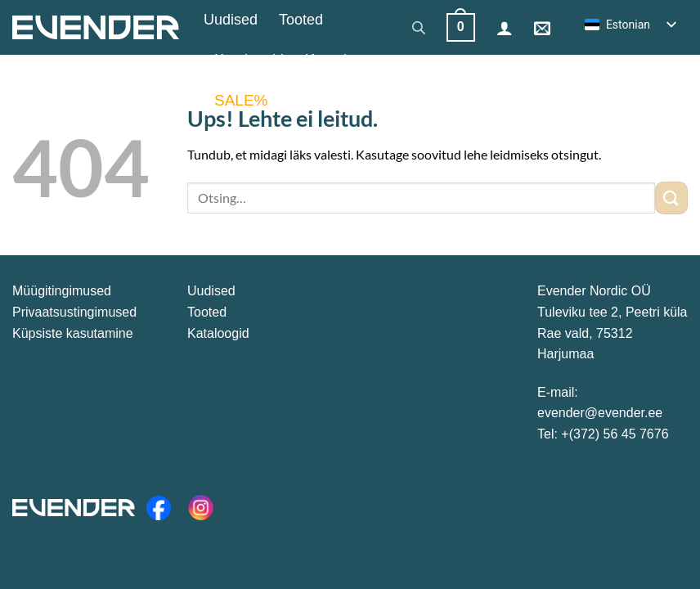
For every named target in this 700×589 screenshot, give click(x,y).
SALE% (241, 100)
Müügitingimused (62, 291)
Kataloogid (249, 60)
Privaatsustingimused (74, 312)
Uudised (231, 20)
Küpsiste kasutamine (73, 333)
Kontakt (330, 60)
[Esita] (671, 198)
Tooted (301, 20)
